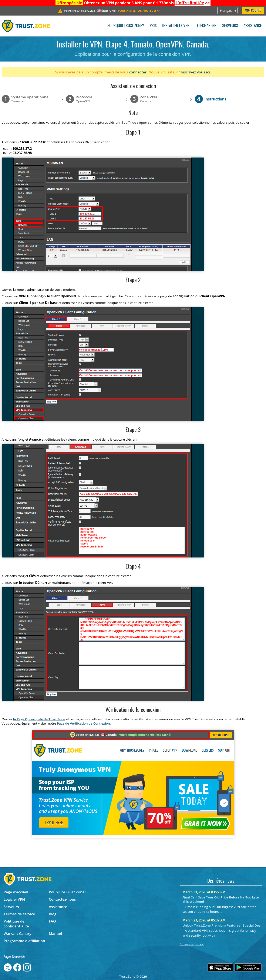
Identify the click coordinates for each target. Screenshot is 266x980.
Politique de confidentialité (16, 924)
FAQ (53, 921)
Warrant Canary (17, 933)
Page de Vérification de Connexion (83, 723)
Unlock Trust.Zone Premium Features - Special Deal (222, 925)
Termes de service (19, 914)
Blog (53, 914)
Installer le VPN (176, 26)
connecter (138, 72)
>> (193, 3)
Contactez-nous (62, 899)
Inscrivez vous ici (195, 72)
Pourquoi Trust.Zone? (126, 26)
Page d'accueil (16, 892)
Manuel (55, 933)
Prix (153, 26)
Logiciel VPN (14, 899)
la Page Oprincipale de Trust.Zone (39, 719)
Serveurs (230, 26)
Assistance (253, 26)
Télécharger (206, 26)
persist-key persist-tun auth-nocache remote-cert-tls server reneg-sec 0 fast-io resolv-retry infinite (132, 540)
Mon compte (253, 11)
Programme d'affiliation (24, 941)
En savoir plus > (192, 944)
